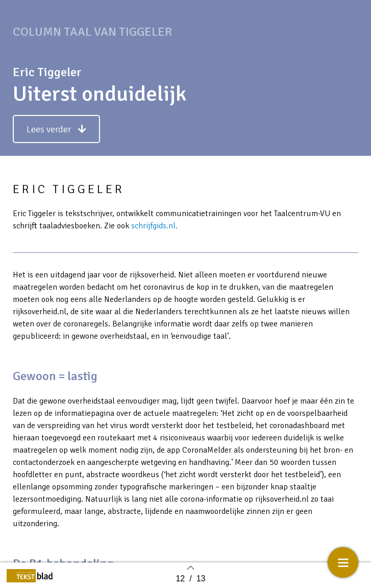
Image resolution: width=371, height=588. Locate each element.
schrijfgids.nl (153, 230)
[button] (56, 133)
